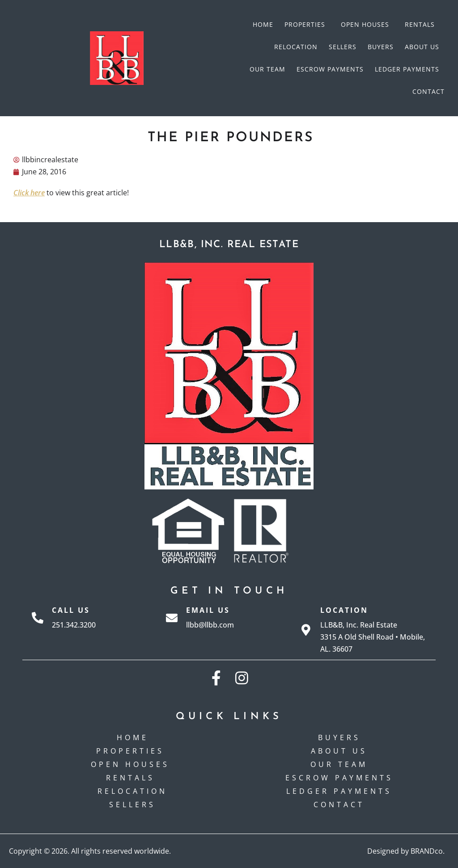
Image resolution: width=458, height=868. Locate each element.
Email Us (208, 610)
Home (263, 24)
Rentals (422, 25)
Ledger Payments (407, 69)
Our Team (267, 69)
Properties (307, 25)
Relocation (296, 47)
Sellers (343, 47)
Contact (428, 91)
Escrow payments (330, 69)
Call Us (71, 610)
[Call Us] (38, 618)
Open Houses (367, 25)
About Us (422, 47)
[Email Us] (172, 618)
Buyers (381, 47)
